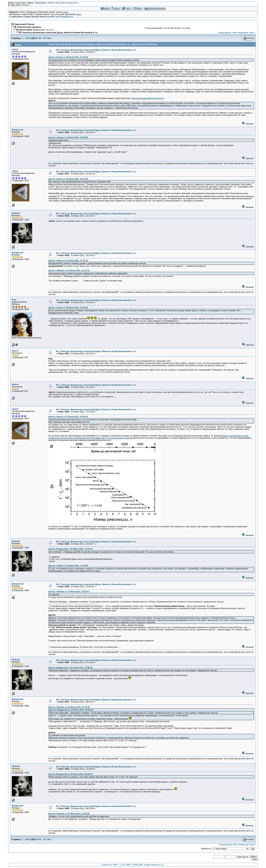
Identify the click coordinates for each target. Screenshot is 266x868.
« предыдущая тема (227, 32)
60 (27, 38)
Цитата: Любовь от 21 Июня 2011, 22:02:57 (69, 591)
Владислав (18, 130)
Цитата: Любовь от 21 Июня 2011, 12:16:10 (69, 270)
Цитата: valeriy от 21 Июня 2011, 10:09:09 (68, 137)
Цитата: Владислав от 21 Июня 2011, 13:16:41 (70, 549)
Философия (26, 30)
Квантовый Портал (25, 24)
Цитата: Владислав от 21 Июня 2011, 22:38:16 (70, 668)
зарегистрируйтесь (69, 3)
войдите (51, 3)
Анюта (15, 351)
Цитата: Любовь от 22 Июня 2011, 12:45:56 (69, 814)
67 (45, 38)
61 (30, 38)
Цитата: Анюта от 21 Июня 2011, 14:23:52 (68, 417)
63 (37, 38)
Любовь (16, 213)
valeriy (15, 49)
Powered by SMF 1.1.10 (113, 865)
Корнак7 (49, 30)
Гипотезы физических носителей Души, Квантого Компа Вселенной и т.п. (60, 32)
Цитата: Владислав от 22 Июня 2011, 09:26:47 (70, 774)
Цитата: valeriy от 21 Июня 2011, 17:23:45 (68, 566)
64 (40, 38)
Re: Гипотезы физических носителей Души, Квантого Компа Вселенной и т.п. (96, 50)
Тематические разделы (29, 27)
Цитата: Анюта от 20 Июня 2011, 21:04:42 (68, 57)
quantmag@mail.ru (64, 16)
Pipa (14, 300)
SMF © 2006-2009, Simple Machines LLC (145, 865)
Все (49, 38)
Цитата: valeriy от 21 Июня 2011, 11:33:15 (68, 260)
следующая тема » (246, 32)
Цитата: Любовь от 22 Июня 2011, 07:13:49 (69, 707)
